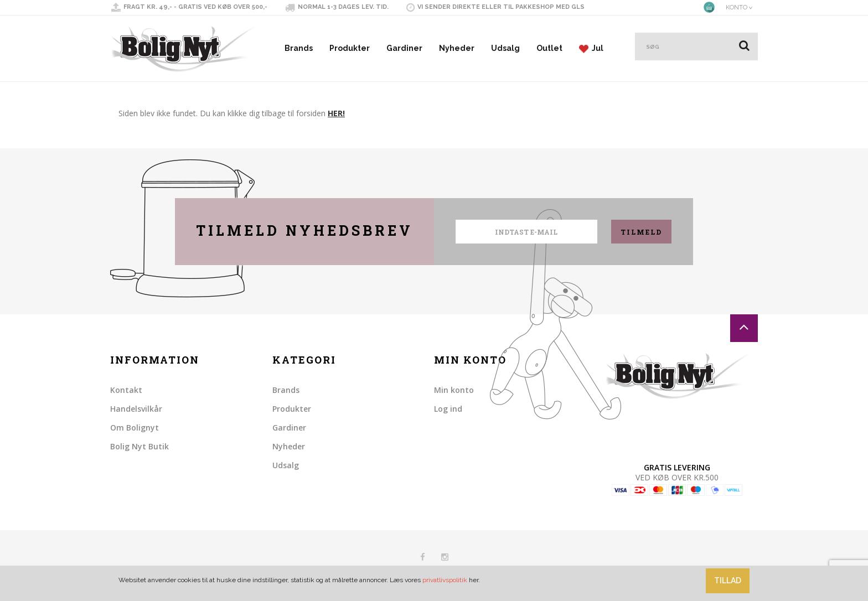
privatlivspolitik (445, 580)
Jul (591, 48)
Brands (299, 48)
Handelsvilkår (136, 409)
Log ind (448, 409)
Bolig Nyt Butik (139, 446)
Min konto (454, 390)
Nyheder (457, 48)
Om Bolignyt (135, 428)
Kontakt (126, 390)
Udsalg (505, 48)
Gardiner (404, 48)
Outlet (549, 48)
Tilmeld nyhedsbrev (304, 230)
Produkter (350, 48)
